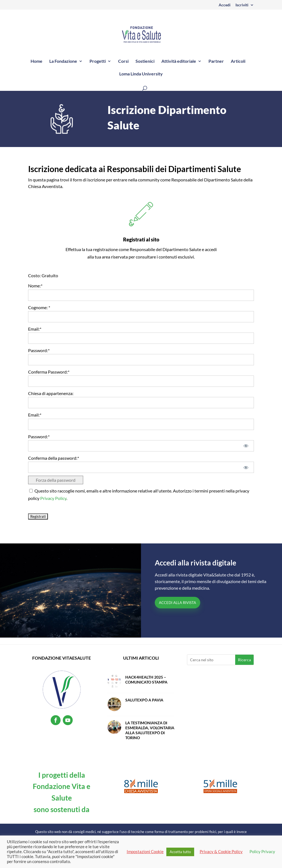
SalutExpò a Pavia (144, 700)
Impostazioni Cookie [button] (145, 852)
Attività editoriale (179, 61)
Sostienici (145, 61)
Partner (216, 61)
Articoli (238, 61)
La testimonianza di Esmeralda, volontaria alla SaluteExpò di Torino (150, 730)
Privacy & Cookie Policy (221, 852)
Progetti (98, 61)
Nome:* (35, 286)
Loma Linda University (141, 74)
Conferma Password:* (49, 372)
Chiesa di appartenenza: (51, 393)
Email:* (35, 329)
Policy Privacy (262, 852)
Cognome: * (39, 307)
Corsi (123, 61)
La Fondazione (63, 61)
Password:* (39, 350)
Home (36, 61)
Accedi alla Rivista (177, 603)
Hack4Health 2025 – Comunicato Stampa (146, 680)
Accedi (225, 5)
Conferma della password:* (54, 458)
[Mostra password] (246, 446)
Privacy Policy (53, 498)
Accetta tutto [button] (180, 852)
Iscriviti (242, 5)
